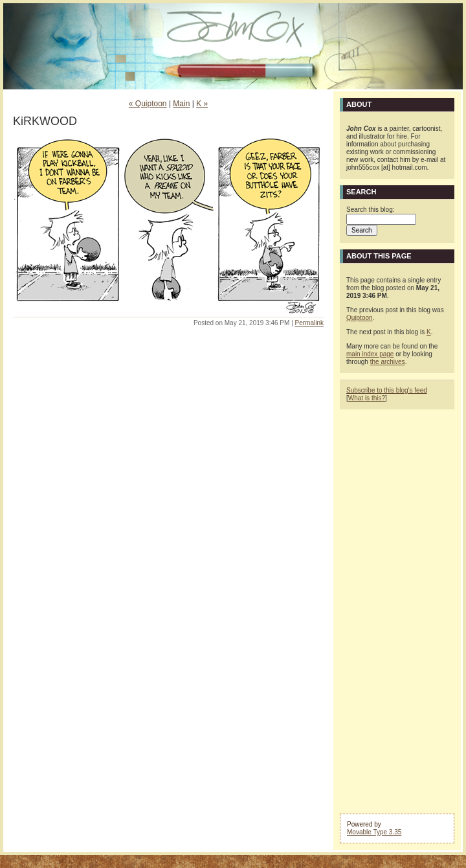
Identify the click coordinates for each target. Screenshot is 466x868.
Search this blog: (371, 210)
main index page (370, 354)
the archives (388, 362)
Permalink (309, 323)
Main (181, 104)
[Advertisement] (397, 610)
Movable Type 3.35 (374, 832)
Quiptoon (360, 318)
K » (202, 104)
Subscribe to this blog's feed (387, 390)
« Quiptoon (148, 104)
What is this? (367, 398)
